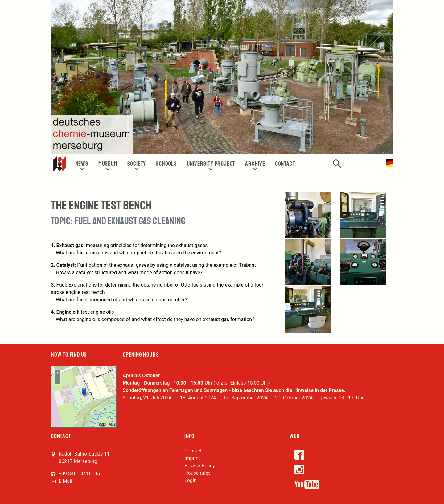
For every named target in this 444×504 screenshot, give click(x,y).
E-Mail (65, 481)
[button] (337, 164)
